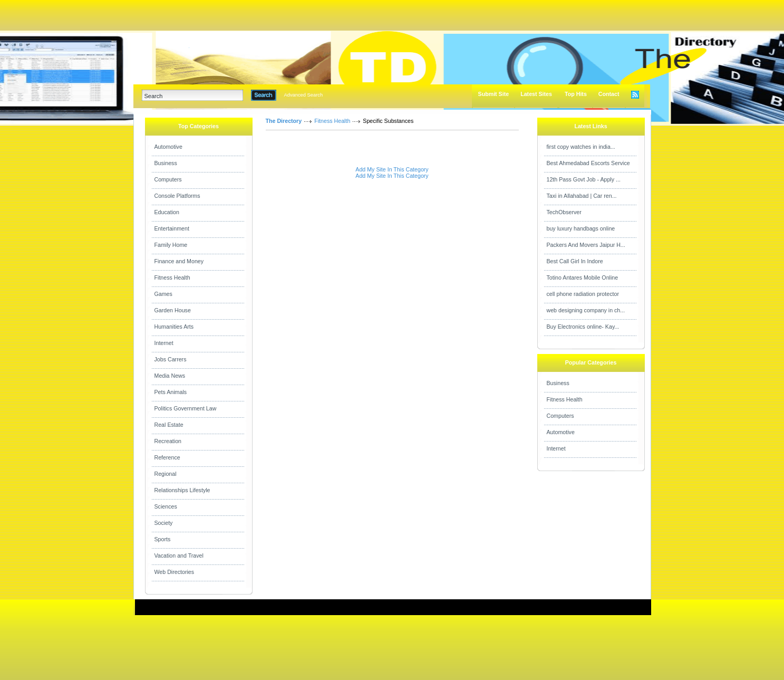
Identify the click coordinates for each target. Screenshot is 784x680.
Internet (164, 343)
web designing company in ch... (586, 310)
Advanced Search (304, 95)
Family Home (171, 245)
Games (163, 294)
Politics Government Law (186, 408)
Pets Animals (171, 392)
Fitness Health (172, 277)
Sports (163, 539)
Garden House (173, 310)
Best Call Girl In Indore (575, 261)
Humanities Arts (174, 327)
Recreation (168, 441)
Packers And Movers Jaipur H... (586, 245)
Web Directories (175, 572)
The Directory (284, 121)
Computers (168, 179)
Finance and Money (179, 261)
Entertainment (172, 228)
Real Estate (169, 425)
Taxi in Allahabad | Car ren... (582, 196)
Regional (166, 474)
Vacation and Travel (179, 556)
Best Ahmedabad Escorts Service (588, 163)
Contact (609, 94)
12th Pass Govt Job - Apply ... (584, 179)
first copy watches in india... (581, 147)
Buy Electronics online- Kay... (583, 327)
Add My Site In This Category (392, 169)
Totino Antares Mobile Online (583, 277)
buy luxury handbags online (581, 228)
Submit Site (494, 94)
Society (164, 523)
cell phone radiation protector (583, 294)
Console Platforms (177, 196)
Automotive (168, 147)
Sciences (166, 506)
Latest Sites (536, 94)
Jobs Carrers (171, 359)
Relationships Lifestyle (182, 490)
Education (167, 212)
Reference (167, 457)
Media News (170, 376)
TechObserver (564, 212)
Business (166, 163)
